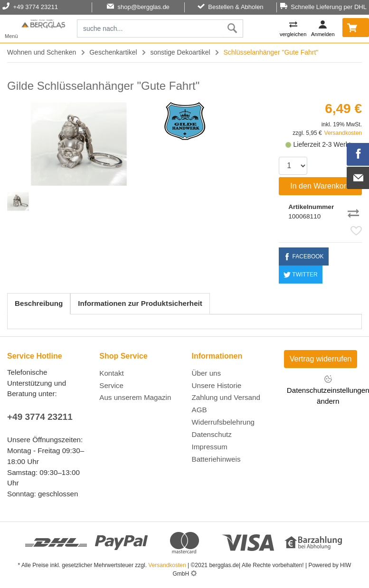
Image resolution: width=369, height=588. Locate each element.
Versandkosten (343, 133)
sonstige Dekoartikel (180, 52)
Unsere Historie (217, 385)
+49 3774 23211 (40, 417)
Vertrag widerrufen (321, 359)
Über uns (207, 373)
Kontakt (112, 373)
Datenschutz (212, 434)
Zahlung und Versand (226, 397)
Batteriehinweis (216, 459)
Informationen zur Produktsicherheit (140, 303)
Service (111, 385)
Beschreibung (39, 303)
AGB (199, 410)
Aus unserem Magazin (135, 397)
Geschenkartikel (113, 52)
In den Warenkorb (320, 186)
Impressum (210, 447)
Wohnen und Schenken (42, 52)
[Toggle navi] (11, 29)
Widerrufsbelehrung (223, 422)
